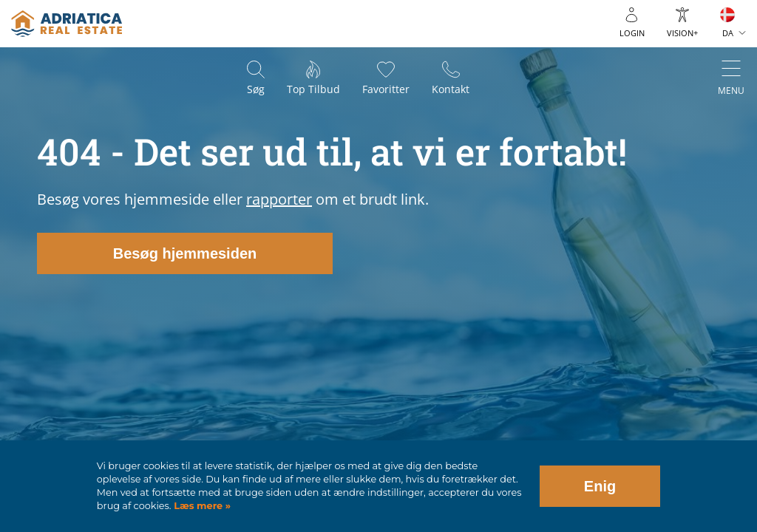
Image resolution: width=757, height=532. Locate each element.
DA (728, 33)
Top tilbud (313, 89)
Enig (600, 486)
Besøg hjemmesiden (185, 253)
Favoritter (386, 89)
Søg (256, 89)
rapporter (279, 199)
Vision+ (682, 33)
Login (632, 33)
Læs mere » (201, 506)
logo (67, 24)
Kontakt (451, 89)
